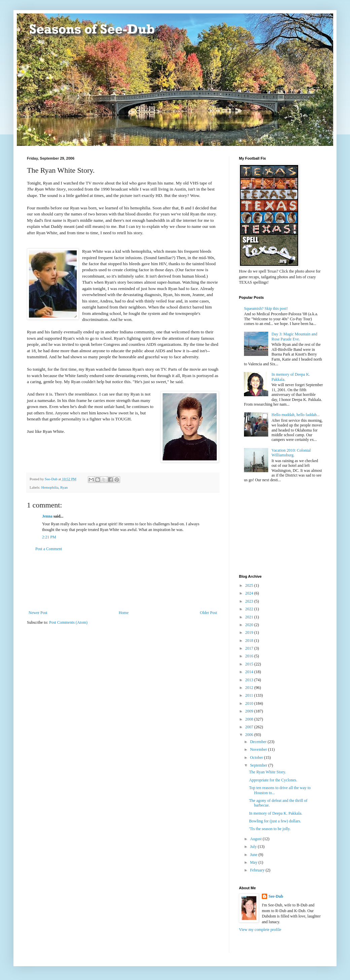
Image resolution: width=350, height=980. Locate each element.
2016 (250, 656)
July (254, 847)
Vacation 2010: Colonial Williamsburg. (291, 453)
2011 (250, 695)
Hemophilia (50, 487)
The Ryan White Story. (268, 772)
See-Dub (276, 896)
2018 (250, 641)
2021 (250, 617)
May (254, 862)
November (259, 749)
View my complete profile (260, 930)
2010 (250, 703)
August (256, 839)
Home (124, 613)
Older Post (208, 613)
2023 (250, 601)
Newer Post (38, 613)
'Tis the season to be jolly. (270, 829)
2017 (250, 648)
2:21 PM (49, 537)
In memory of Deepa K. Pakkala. (276, 813)
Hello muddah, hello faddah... (296, 415)
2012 (250, 688)
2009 (250, 711)
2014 (250, 672)
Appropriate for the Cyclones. (273, 780)
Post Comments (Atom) (68, 622)
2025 (250, 585)
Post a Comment (49, 549)
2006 (250, 735)
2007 (250, 727)
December (259, 742)
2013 (250, 680)
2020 (250, 625)
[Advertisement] (123, 581)
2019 (250, 632)
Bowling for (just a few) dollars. (275, 821)
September (259, 765)
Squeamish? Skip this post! (266, 309)
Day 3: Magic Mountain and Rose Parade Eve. (294, 336)
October (257, 758)
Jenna (47, 516)
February (258, 870)
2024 (250, 593)
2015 (250, 664)
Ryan (64, 487)
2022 (250, 609)
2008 (250, 719)
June (254, 855)
